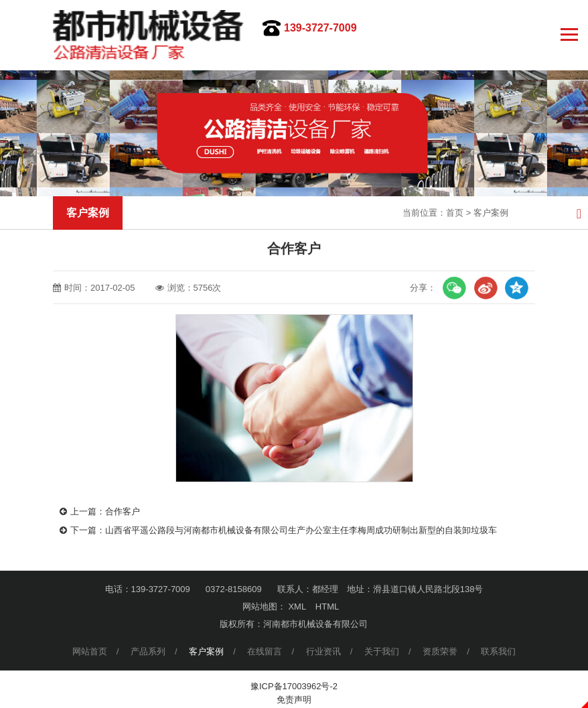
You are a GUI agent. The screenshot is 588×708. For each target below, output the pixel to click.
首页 (455, 213)
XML (297, 607)
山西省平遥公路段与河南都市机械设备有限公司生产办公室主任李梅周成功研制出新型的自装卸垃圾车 (301, 530)
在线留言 (265, 651)
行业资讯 (323, 651)
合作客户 (123, 511)
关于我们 (382, 651)
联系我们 (498, 651)
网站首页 (90, 651)
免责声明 (294, 700)
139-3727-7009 (320, 28)
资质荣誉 (440, 651)
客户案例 (491, 213)
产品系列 (148, 651)
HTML (327, 607)
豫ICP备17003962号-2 (294, 686)
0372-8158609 (234, 589)
